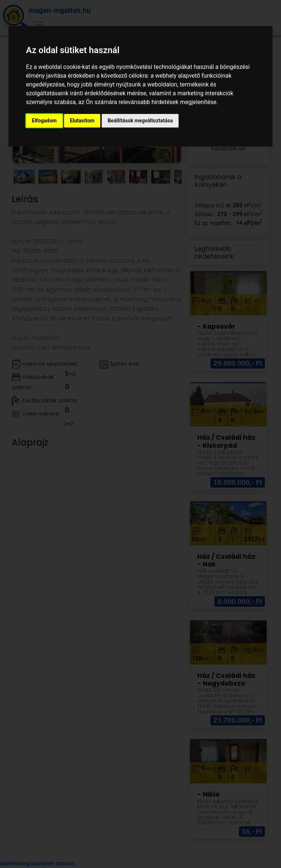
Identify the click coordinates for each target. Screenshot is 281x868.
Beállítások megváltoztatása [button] (140, 121)
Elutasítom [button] (82, 121)
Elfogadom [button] (44, 121)
